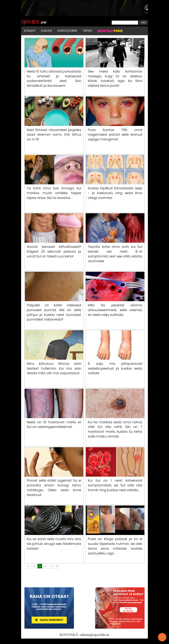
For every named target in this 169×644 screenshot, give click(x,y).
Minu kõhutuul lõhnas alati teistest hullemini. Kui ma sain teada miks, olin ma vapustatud (54, 368)
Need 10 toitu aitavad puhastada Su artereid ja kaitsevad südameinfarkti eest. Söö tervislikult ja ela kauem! (54, 78)
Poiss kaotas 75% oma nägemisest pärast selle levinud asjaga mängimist (115, 135)
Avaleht (30, 31)
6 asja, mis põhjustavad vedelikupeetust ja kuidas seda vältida (115, 368)
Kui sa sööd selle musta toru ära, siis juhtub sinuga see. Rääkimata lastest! (54, 544)
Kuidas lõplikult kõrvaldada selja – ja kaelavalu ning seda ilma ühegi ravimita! (115, 193)
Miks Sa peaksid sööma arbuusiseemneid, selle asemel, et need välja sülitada (115, 310)
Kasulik (47, 31)
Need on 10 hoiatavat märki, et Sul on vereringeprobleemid (54, 425)
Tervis (87, 31)
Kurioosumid (67, 31)
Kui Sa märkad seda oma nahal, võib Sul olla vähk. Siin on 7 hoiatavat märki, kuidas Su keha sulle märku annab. (115, 429)
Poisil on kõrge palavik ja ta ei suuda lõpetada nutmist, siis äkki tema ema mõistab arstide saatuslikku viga (115, 546)
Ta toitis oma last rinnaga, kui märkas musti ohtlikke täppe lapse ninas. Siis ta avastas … (54, 193)
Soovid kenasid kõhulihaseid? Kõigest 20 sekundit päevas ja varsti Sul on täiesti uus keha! (54, 251)
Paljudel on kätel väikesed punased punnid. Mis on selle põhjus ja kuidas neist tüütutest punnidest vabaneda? (54, 312)
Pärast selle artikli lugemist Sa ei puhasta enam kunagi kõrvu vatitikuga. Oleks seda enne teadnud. (54, 488)
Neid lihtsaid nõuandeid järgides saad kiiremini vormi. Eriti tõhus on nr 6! (54, 135)
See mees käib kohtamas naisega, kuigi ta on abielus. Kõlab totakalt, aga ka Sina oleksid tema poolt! (115, 78)
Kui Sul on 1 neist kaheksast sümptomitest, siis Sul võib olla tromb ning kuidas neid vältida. (115, 485)
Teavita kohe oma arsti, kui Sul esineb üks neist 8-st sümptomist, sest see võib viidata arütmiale (115, 254)
